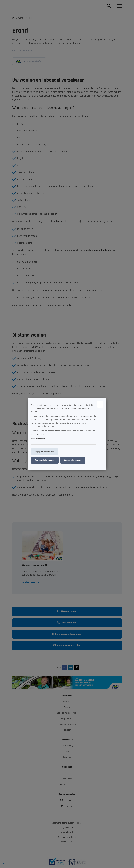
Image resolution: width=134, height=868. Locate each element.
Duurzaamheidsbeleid (67, 837)
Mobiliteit (67, 702)
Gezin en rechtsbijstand (67, 713)
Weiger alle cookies (73, 460)
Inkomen (67, 757)
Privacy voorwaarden (67, 828)
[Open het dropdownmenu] (119, 6)
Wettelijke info (67, 842)
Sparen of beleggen (67, 724)
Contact (67, 773)
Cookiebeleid (67, 832)
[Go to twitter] (77, 667)
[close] (100, 404)
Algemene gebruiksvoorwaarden (66, 823)
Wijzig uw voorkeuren (45, 452)
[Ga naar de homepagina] (14, 6)
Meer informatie (38, 439)
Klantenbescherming (67, 784)
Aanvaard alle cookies (45, 460)
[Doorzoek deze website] (109, 6)
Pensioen (67, 730)
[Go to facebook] (65, 667)
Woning (67, 707)
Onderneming (67, 746)
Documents (67, 778)
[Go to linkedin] (71, 667)
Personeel (67, 751)
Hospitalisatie (67, 719)
